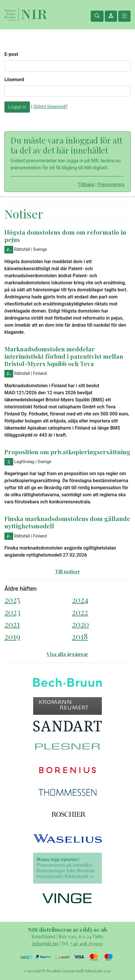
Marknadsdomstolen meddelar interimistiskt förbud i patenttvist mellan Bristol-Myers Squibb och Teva (64, 356)
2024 (80, 599)
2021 (12, 624)
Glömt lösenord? (51, 107)
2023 (12, 612)
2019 (12, 636)
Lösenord (14, 80)
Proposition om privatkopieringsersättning (67, 452)
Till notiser (68, 571)
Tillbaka (86, 185)
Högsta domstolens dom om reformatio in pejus (65, 236)
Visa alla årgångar (67, 654)
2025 (12, 599)
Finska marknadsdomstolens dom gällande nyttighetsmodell (67, 522)
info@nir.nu (45, 943)
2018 (80, 636)
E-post (11, 54)
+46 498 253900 (87, 943)
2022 (80, 612)
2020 (80, 624)
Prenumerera (111, 185)
